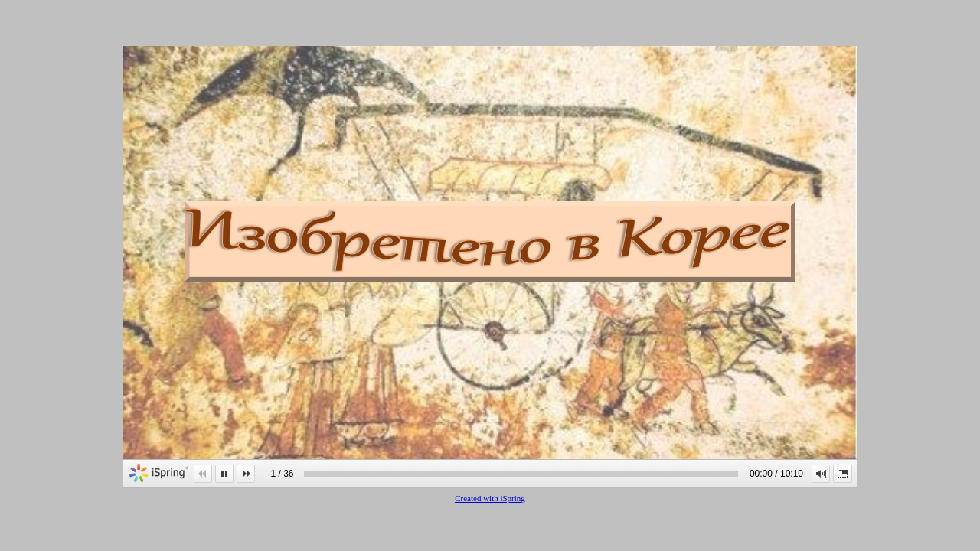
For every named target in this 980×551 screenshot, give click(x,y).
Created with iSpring (490, 498)
